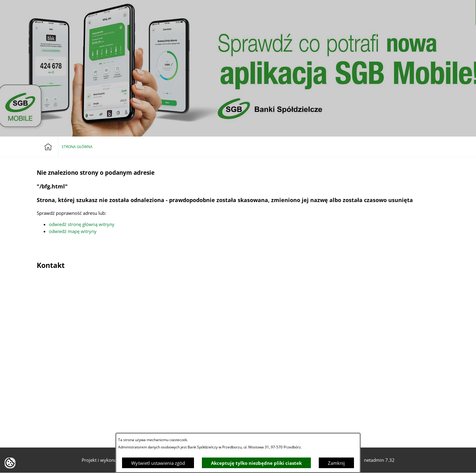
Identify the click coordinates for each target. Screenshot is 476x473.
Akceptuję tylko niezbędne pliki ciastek (256, 463)
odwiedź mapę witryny (73, 231)
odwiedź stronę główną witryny (82, 224)
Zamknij (336, 463)
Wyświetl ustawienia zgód (158, 463)
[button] (418, 9)
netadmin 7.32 (379, 460)
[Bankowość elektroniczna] (404, 9)
